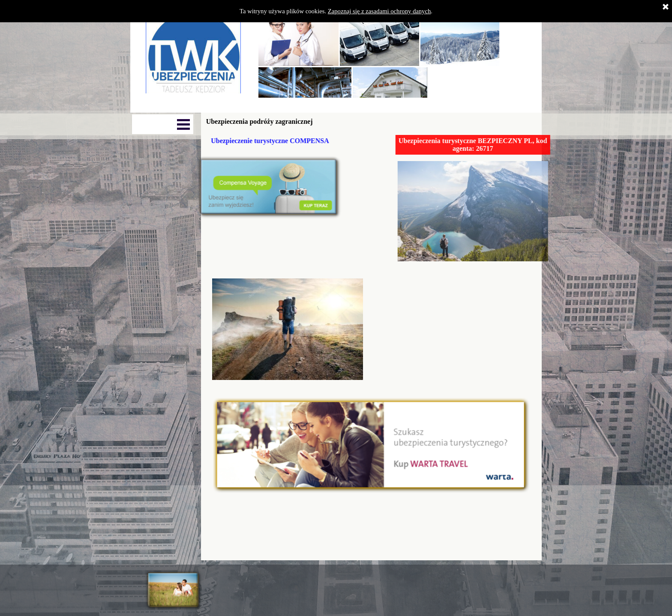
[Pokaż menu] (183, 124)
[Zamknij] (666, 7)
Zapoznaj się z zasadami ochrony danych (379, 11)
